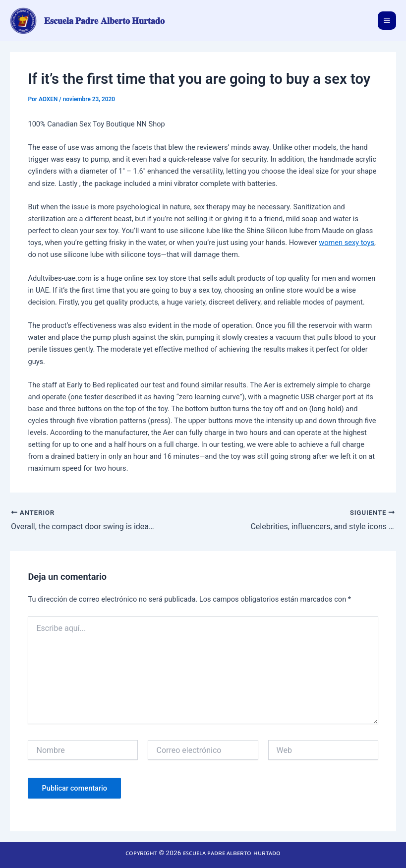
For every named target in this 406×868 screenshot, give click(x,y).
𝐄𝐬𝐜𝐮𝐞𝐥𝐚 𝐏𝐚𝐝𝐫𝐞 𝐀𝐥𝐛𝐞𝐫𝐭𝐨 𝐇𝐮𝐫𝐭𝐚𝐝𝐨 (105, 21)
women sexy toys (347, 243)
